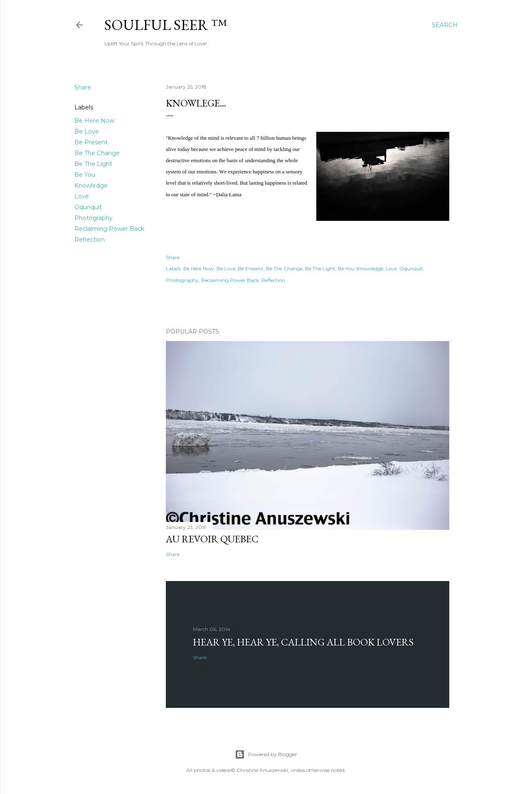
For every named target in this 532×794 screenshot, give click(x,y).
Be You (85, 175)
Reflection (90, 240)
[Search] (445, 25)
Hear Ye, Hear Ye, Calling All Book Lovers (303, 642)
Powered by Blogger (266, 754)
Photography (94, 218)
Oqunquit (88, 207)
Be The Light (93, 164)
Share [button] (83, 87)
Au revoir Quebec (212, 539)
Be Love (87, 131)
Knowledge (91, 186)
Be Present (91, 142)
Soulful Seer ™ (166, 25)
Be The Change (97, 153)
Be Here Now (94, 121)
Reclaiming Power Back (109, 229)
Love (82, 196)
